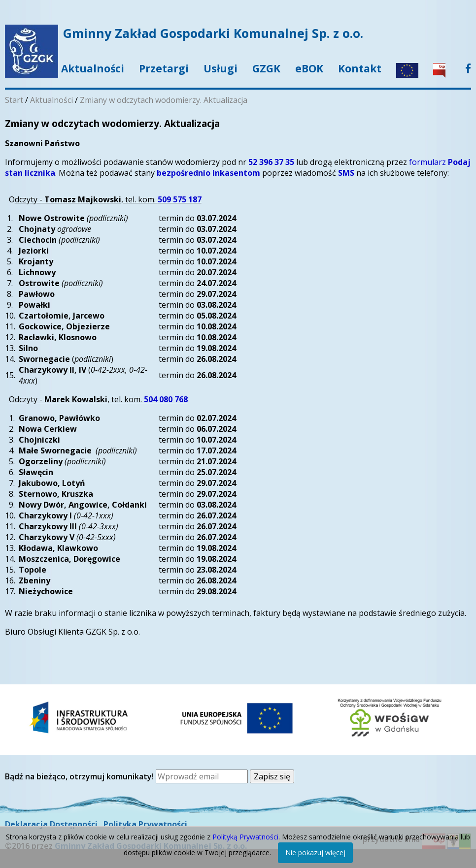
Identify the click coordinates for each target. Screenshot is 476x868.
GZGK (266, 68)
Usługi (221, 68)
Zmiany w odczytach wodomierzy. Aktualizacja (164, 100)
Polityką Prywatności (245, 837)
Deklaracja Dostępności (51, 824)
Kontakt (360, 68)
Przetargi (164, 68)
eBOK (309, 68)
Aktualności (93, 68)
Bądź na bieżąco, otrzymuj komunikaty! (80, 776)
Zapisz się (272, 776)
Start (14, 100)
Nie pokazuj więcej (315, 852)
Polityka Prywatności (145, 824)
